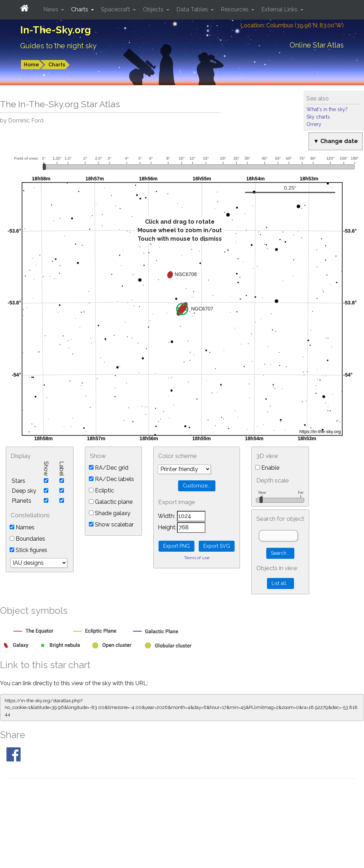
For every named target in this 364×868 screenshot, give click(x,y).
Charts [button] (80, 9)
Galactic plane (111, 502)
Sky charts (318, 117)
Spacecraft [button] (116, 9)
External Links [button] (280, 9)
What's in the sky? (327, 109)
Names (22, 527)
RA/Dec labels (111, 479)
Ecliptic (101, 490)
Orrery (314, 124)
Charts (57, 65)
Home (31, 65)
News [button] (52, 9)
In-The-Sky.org (56, 30)
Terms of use (197, 558)
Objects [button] (154, 9)
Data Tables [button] (193, 9)
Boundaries (27, 539)
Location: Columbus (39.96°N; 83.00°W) (292, 25)
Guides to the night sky (58, 46)
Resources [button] (235, 9)
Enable (267, 468)
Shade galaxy (110, 513)
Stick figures (28, 550)
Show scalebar (111, 525)
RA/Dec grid (109, 468)
